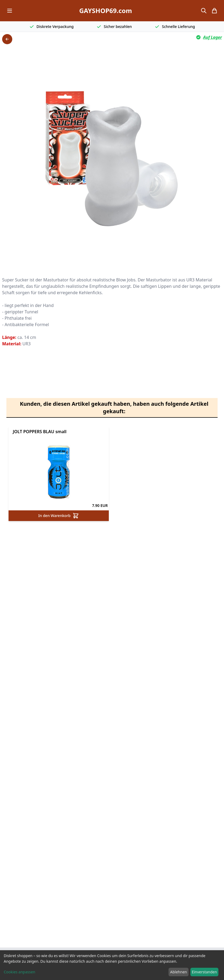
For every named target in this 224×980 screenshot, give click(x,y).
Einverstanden (204, 972)
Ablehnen (179, 972)
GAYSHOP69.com (106, 11)
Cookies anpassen (19, 972)
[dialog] (112, 965)
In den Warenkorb (59, 516)
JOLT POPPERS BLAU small (40, 432)
